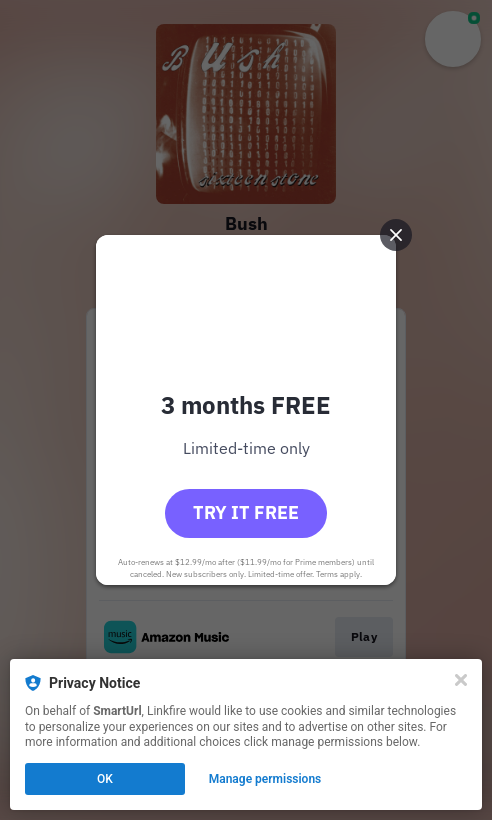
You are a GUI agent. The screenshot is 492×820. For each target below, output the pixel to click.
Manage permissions (265, 779)
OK (105, 779)
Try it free (246, 512)
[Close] (461, 680)
